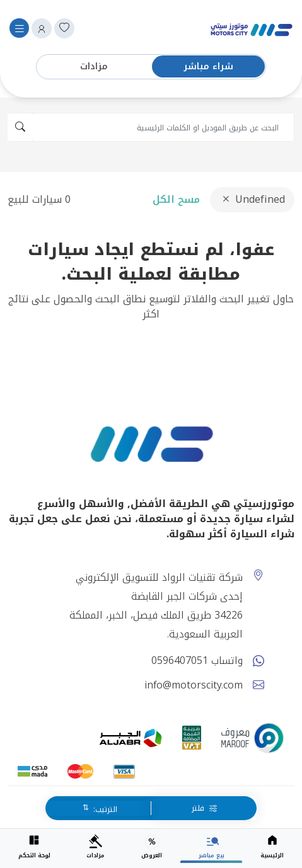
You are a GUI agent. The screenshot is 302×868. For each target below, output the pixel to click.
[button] (42, 28)
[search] (163, 127)
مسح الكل (176, 199)
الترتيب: (104, 809)
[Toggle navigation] (19, 28)
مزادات (94, 66)
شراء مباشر (208, 66)
